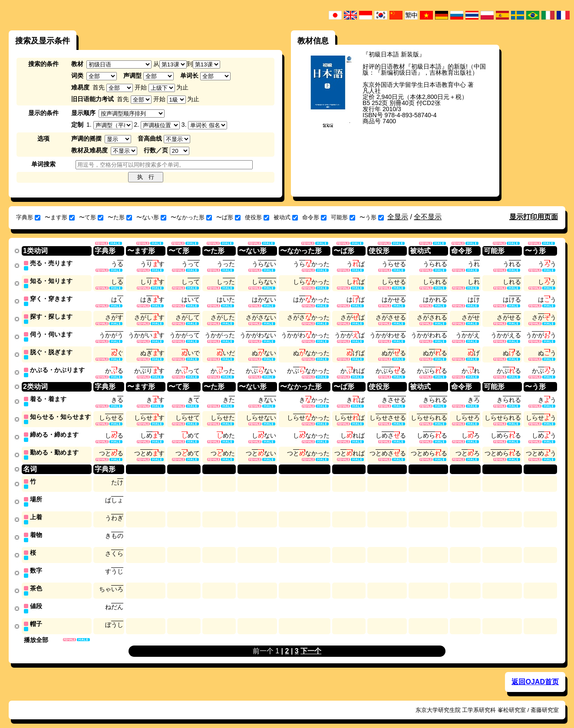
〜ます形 (60, 217)
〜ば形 (228, 217)
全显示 (398, 217)
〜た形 (120, 217)
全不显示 (428, 217)
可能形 (343, 217)
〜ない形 (151, 217)
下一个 (311, 642)
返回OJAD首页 (535, 673)
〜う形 (372, 217)
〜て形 (91, 217)
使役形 (257, 217)
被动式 (286, 217)
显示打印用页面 (534, 217)
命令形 (314, 217)
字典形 (28, 217)
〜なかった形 (191, 217)
